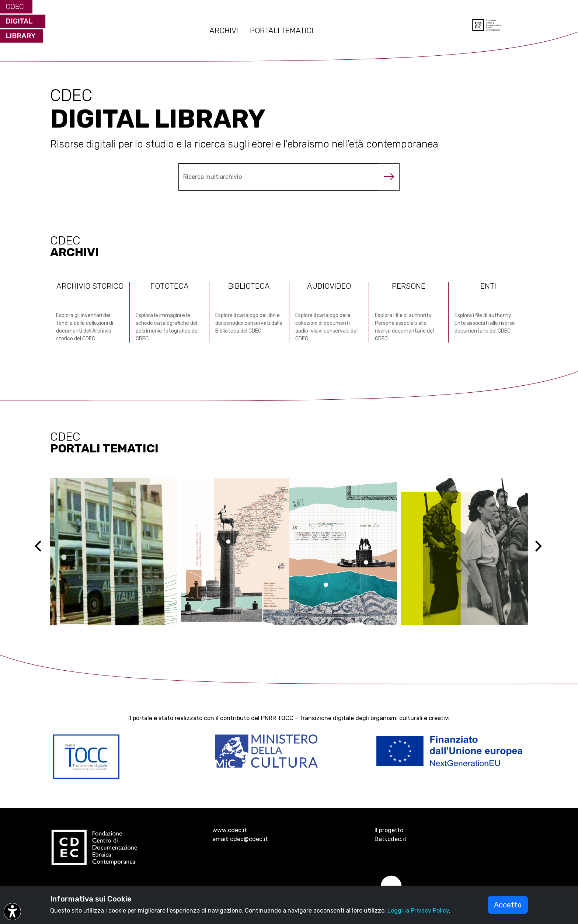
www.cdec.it (230, 830)
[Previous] (45, 552)
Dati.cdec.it (391, 839)
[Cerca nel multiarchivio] (279, 177)
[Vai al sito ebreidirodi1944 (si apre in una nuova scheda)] (289, 552)
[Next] (543, 552)
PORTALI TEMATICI (282, 31)
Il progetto (389, 830)
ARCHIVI (224, 31)
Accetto (508, 905)
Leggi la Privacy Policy (418, 911)
